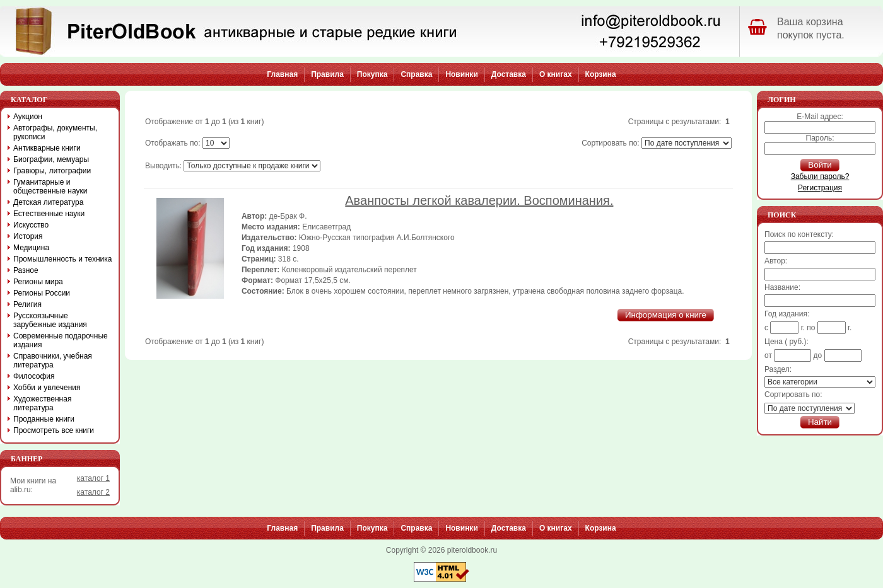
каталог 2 (93, 492)
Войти (820, 165)
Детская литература (48, 202)
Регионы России (42, 293)
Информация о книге (666, 315)
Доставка (509, 74)
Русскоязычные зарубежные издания (50, 320)
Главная (282, 74)
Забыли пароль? (820, 176)
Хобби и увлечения (47, 388)
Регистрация (820, 188)
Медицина (31, 248)
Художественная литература (42, 403)
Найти (820, 422)
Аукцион (28, 117)
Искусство (31, 225)
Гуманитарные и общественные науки (50, 187)
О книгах (556, 74)
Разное (26, 270)
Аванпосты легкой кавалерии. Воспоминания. (479, 200)
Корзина (601, 74)
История (28, 236)
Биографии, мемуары (51, 159)
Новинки (461, 74)
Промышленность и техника (63, 259)
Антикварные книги (47, 148)
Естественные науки (49, 214)
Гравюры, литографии (52, 171)
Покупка (372, 74)
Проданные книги (44, 419)
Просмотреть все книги (54, 430)
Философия (34, 376)
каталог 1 (93, 478)
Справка (416, 74)
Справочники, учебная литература (53, 360)
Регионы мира (38, 282)
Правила (327, 74)
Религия (27, 304)
